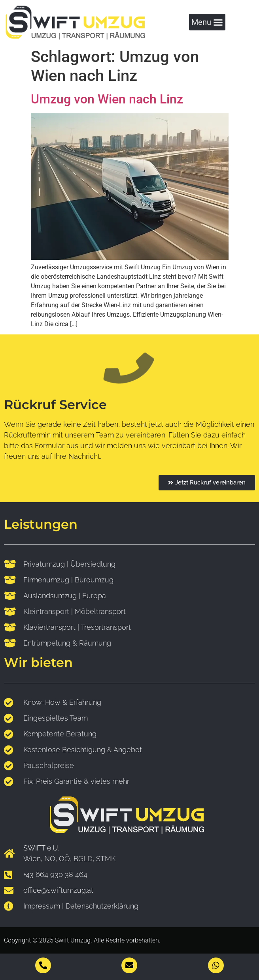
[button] (207, 22)
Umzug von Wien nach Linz (107, 99)
